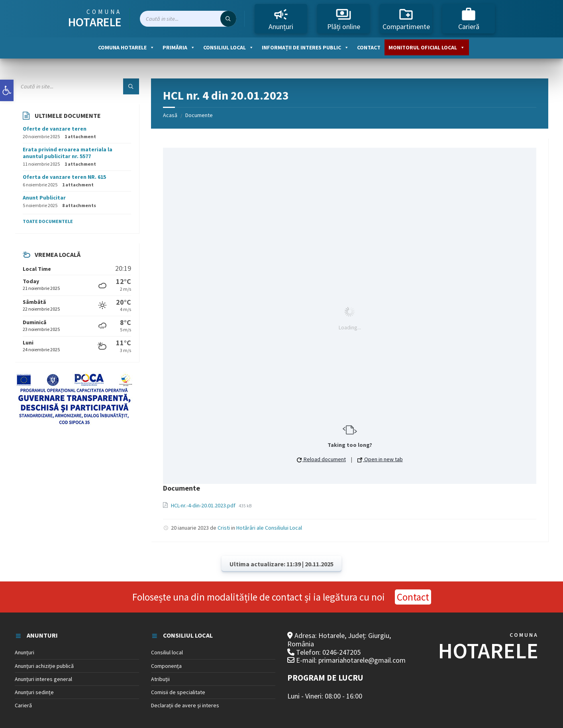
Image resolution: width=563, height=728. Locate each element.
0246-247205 (341, 652)
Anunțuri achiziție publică (44, 666)
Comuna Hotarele (126, 47)
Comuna (95, 19)
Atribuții (160, 679)
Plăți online (344, 19)
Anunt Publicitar (44, 198)
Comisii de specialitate (178, 692)
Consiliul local (229, 47)
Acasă (170, 115)
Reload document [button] (321, 459)
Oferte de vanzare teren (55, 129)
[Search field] (188, 19)
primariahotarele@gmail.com (362, 660)
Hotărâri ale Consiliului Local (269, 528)
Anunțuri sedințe (34, 692)
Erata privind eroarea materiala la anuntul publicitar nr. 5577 (68, 153)
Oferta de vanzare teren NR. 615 (64, 177)
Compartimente (406, 19)
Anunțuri (281, 19)
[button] (7, 90)
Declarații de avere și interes (185, 705)
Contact (369, 47)
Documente (199, 115)
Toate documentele (48, 221)
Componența (166, 666)
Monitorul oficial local (427, 47)
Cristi (224, 528)
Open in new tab (380, 459)
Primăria (179, 47)
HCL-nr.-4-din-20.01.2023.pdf (204, 505)
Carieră (469, 19)
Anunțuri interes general (43, 679)
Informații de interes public (305, 47)
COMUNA (488, 647)
